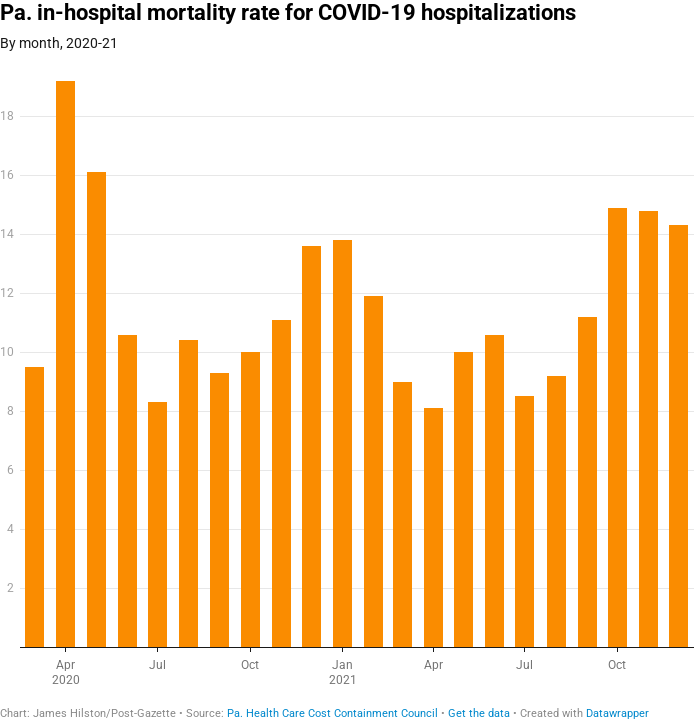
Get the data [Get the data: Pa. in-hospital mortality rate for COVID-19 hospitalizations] (479, 713)
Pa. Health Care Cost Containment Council (332, 713)
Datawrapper (617, 713)
